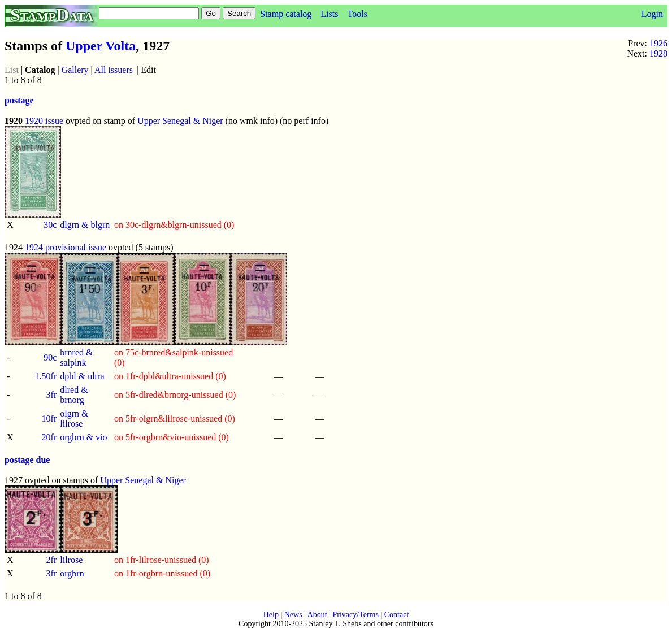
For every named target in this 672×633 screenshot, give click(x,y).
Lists (329, 14)
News (293, 615)
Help (271, 615)
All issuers (114, 70)
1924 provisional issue (66, 247)
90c (50, 357)
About (317, 615)
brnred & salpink (76, 357)
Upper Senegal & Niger (180, 121)
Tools (357, 14)
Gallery (75, 70)
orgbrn (72, 573)
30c (50, 225)
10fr (49, 419)
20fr (49, 437)
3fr (52, 395)
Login (652, 14)
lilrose (71, 560)
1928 (658, 53)
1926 (658, 43)
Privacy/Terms (355, 615)
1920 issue (44, 121)
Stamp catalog (286, 14)
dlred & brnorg (74, 395)
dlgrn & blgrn (85, 225)
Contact (397, 615)
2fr (52, 560)
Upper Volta (101, 46)
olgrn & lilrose (74, 419)
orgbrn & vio (83, 437)
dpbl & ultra (82, 376)
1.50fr (46, 376)
